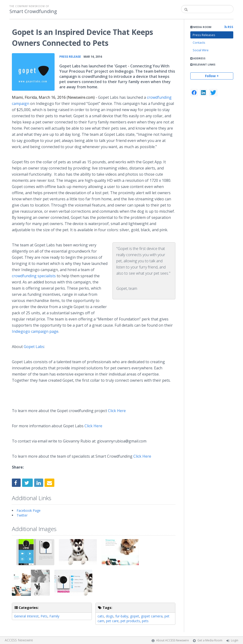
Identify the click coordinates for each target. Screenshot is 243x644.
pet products (130, 621)
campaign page (35, 331)
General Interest (26, 616)
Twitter (22, 515)
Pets (44, 616)
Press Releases (204, 35)
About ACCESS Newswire (173, 640)
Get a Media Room (210, 640)
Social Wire (201, 50)
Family (54, 616)
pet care (112, 621)
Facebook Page (29, 510)
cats (101, 616)
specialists (34, 276)
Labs (34, 347)
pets (145, 621)
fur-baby (122, 616)
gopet (135, 616)
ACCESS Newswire (19, 640)
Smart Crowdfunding (33, 11)
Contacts (199, 42)
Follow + (212, 76)
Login (235, 640)
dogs (110, 616)
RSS (229, 27)
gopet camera (152, 616)
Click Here (117, 411)
